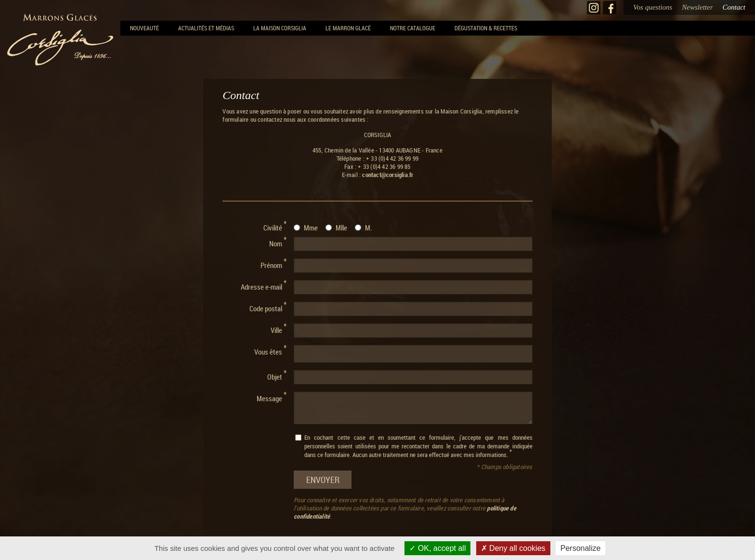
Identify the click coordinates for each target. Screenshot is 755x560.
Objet (277, 376)
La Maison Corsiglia (280, 28)
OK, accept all (437, 548)
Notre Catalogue (413, 28)
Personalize (581, 548)
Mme (311, 228)
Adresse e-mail (264, 286)
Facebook (610, 8)
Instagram (594, 8)
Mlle (341, 228)
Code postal (268, 307)
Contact (734, 7)
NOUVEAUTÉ (144, 28)
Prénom (273, 264)
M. (369, 228)
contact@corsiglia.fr (388, 175)
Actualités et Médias (206, 28)
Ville (279, 329)
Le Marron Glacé (348, 28)
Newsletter (697, 7)
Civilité (275, 227)
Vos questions (653, 7)
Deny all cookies (513, 548)
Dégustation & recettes (486, 28)
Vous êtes (270, 351)
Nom (278, 242)
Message (272, 397)
